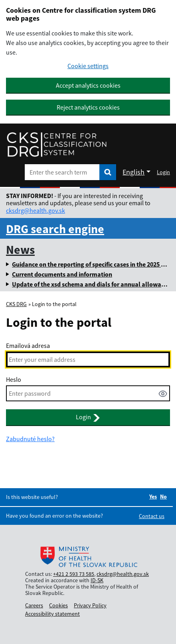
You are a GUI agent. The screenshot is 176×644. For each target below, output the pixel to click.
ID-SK (97, 580)
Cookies (58, 605)
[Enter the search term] (62, 172)
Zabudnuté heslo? (30, 439)
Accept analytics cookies (88, 85)
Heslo (14, 379)
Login (163, 172)
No (163, 497)
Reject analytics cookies (88, 107)
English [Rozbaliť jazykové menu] (133, 172)
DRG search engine (55, 229)
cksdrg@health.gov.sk (36, 210)
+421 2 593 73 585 (74, 574)
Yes (153, 497)
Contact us (152, 516)
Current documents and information (62, 274)
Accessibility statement (52, 614)
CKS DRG (16, 304)
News (20, 249)
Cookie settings (88, 66)
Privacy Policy (90, 605)
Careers (34, 605)
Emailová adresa (28, 346)
